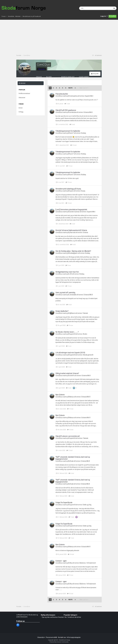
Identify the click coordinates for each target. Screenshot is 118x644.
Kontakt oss (62, 637)
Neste (70, 88)
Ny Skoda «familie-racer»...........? (67, 332)
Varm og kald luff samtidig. (65, 293)
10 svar (73, 145)
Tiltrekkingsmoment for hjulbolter (68, 131)
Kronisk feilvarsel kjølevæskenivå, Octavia (71, 230)
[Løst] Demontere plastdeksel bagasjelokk (71, 210)
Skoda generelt (88, 355)
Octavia (85, 232)
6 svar (71, 473)
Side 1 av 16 (84, 88)
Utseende (41, 637)
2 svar (72, 224)
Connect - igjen (61, 561)
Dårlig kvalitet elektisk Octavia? (67, 373)
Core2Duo (59, 96)
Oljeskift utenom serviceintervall (68, 436)
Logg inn (104, 17)
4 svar (73, 245)
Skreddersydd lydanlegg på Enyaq (68, 189)
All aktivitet (22, 83)
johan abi (72, 232)
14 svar (69, 203)
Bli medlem (112, 17)
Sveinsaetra (73, 96)
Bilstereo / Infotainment (88, 563)
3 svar (72, 124)
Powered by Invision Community (59, 642)
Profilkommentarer (24, 93)
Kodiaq (84, 133)
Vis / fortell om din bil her (73, 617)
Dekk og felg (87, 505)
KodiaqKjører (73, 253)
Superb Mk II (89, 96)
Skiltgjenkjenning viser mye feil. (67, 272)
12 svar (69, 286)
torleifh (72, 376)
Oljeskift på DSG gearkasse (66, 110)
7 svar (71, 517)
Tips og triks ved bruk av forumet (53, 617)
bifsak (71, 461)
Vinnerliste (11, 17)
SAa (71, 563)
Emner (21, 108)
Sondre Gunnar (74, 212)
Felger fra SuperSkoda (64, 503)
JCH (71, 274)
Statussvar (22, 98)
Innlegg (21, 112)
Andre (85, 334)
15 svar (70, 325)
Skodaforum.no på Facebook (32, 17)
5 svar (68, 265)
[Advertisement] (59, 36)
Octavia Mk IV (86, 397)
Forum (4, 17)
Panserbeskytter (62, 94)
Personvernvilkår (52, 637)
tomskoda (73, 112)
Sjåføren (72, 313)
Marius (71, 397)
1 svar (67, 104)
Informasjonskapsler (74, 637)
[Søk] (87, 9)
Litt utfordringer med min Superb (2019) (70, 353)
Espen (71, 191)
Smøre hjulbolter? (62, 311)
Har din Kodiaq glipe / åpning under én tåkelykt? (73, 251)
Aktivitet (18, 17)
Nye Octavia (60, 395)
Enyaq (83, 191)
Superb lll (72, 334)
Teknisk (85, 313)
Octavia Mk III (88, 112)
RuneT (71, 133)
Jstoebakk (73, 295)
